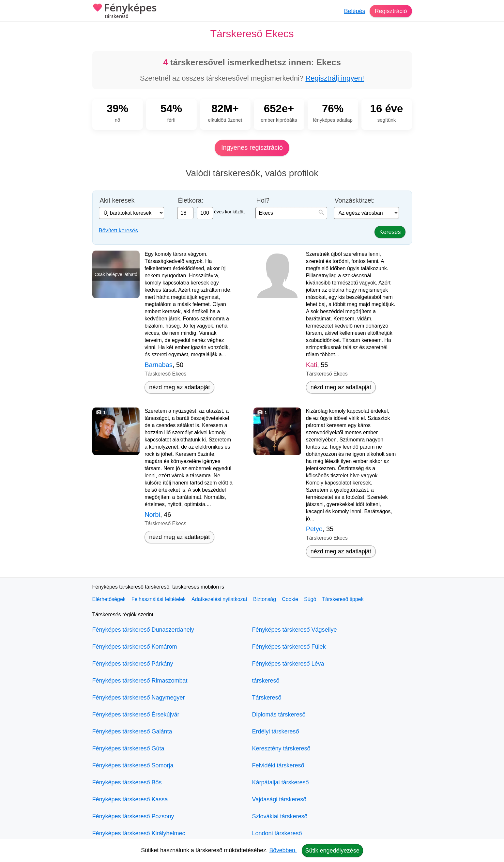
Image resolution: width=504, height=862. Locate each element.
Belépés (354, 11)
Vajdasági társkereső (279, 799)
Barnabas (159, 365)
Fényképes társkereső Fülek (289, 647)
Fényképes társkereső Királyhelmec (139, 833)
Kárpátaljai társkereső (281, 782)
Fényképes (125, 11)
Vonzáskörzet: (355, 200)
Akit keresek (117, 200)
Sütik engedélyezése (332, 851)
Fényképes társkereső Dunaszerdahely (143, 630)
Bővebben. (283, 850)
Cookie (290, 599)
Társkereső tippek (343, 599)
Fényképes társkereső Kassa (130, 799)
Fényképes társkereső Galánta (132, 731)
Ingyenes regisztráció (252, 147)
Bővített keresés (118, 231)
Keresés (390, 232)
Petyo (314, 529)
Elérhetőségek (109, 599)
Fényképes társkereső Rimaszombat (140, 681)
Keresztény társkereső (281, 748)
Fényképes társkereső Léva (288, 664)
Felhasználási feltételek (159, 599)
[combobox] (291, 213)
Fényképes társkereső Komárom (135, 647)
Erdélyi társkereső (276, 731)
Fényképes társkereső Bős (127, 782)
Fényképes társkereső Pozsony (133, 816)
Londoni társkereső (277, 833)
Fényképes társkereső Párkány (133, 664)
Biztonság (265, 599)
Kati (312, 365)
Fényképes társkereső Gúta (128, 748)
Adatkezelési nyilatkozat (219, 599)
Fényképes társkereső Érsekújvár (136, 715)
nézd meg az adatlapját (179, 387)
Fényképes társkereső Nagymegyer (139, 698)
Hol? (263, 200)
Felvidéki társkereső (278, 765)
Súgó (310, 599)
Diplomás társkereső (279, 715)
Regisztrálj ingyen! (335, 78)
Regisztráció (391, 11)
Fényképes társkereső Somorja (133, 765)
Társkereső (267, 698)
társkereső (266, 681)
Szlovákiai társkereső (280, 816)
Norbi (152, 515)
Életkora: (191, 200)
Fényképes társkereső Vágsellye (295, 630)
